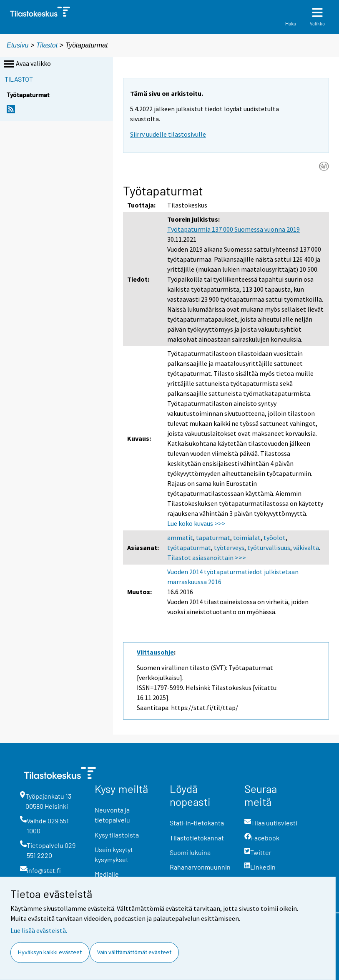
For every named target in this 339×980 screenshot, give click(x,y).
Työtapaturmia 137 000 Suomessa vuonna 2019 (234, 229)
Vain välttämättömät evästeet (134, 952)
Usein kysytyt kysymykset (114, 854)
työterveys (229, 547)
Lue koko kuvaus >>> (196, 523)
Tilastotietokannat (197, 838)
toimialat (247, 537)
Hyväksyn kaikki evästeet (50, 952)
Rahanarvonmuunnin (200, 867)
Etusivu (18, 45)
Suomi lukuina (190, 852)
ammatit (180, 537)
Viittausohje (155, 652)
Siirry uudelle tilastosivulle (168, 134)
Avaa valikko (27, 64)
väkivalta (306, 547)
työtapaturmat (189, 547)
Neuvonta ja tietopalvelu (112, 815)
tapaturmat (213, 537)
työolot (275, 537)
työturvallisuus (269, 547)
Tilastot (47, 45)
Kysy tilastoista (117, 835)
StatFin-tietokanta (197, 823)
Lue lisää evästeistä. (39, 930)
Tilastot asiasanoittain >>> (207, 557)
